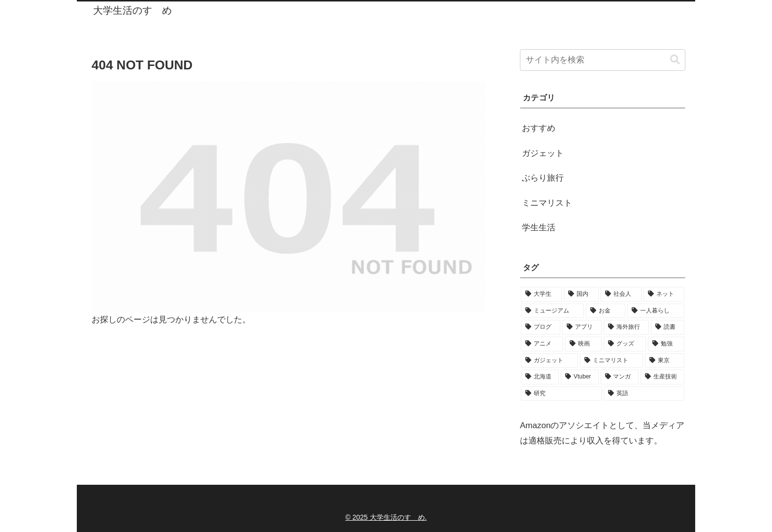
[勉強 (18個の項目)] (666, 344)
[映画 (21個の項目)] (583, 344)
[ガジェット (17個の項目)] (549, 361)
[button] (675, 60)
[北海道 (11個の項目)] (540, 377)
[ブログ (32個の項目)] (541, 327)
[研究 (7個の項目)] (561, 394)
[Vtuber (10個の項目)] (580, 377)
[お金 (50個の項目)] (606, 311)
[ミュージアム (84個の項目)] (552, 311)
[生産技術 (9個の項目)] (662, 377)
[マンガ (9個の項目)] (620, 377)
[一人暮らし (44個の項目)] (656, 311)
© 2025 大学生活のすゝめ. (386, 517)
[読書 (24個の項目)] (668, 327)
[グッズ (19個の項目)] (625, 344)
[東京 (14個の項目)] (665, 361)
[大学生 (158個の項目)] (541, 294)
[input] (603, 60)
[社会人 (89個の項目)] (621, 294)
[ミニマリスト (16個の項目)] (611, 361)
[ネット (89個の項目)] (664, 294)
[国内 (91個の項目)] (581, 294)
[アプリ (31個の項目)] (582, 327)
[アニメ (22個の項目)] (542, 344)
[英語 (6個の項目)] (644, 394)
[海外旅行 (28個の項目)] (626, 327)
